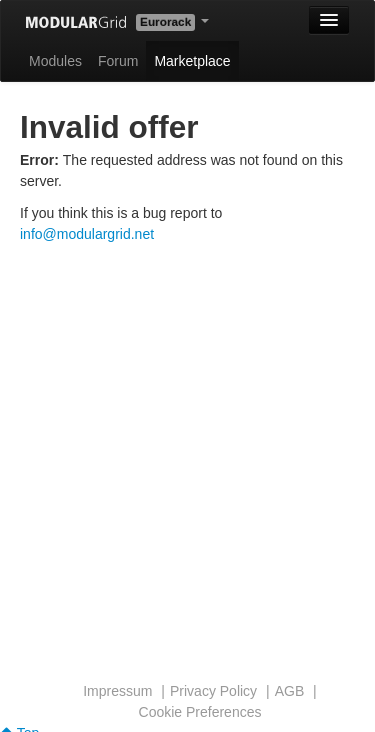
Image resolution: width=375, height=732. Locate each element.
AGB (290, 691)
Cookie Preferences (200, 712)
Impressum (117, 691)
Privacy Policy (213, 691)
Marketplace (192, 61)
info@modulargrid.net (87, 234)
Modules (55, 61)
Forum (118, 61)
